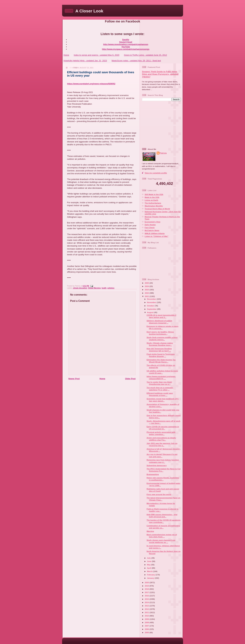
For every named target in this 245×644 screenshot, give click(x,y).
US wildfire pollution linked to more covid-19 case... (162, 372)
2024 (147, 286)
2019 (147, 586)
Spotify (126, 40)
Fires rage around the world (159, 494)
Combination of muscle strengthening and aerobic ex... (163, 527)
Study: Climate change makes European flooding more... (160, 344)
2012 (147, 609)
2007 (147, 626)
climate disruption (80, 288)
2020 (147, 582)
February (151, 575)
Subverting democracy (157, 465)
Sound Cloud (126, 42)
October (151, 306)
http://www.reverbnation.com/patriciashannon (126, 44)
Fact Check (150, 227)
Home (66, 55)
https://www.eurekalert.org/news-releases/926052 (91, 84)
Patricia (163, 153)
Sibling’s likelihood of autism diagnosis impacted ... (159, 322)
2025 (147, 283)
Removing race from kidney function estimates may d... (163, 461)
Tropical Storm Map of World (157, 209)
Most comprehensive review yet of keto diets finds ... (162, 536)
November (152, 302)
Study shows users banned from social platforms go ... (161, 541)
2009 (147, 619)
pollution (111, 288)
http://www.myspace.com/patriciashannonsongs (126, 49)
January (151, 578)
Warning (150, 531)
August (151, 312)
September (152, 309)
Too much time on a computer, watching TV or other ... (160, 389)
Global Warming (94, 288)
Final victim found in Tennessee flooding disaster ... (161, 355)
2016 (147, 596)
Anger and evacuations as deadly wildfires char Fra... (161, 439)
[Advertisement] (162, 124)
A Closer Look (89, 11)
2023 (147, 290)
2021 (147, 296)
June (150, 561)
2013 (147, 606)
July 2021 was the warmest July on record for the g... (162, 444)
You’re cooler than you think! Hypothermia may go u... (159, 383)
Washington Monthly (154, 206)
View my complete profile (156, 173)
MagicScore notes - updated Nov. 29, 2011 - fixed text (136, 61)
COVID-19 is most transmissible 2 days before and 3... (161, 316)
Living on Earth (151, 200)
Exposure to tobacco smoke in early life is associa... (163, 327)
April (149, 568)
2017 (147, 592)
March (150, 571)
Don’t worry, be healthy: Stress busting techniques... (160, 333)
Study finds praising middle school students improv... (162, 338)
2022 (147, 293)
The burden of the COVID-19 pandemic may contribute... (164, 521)
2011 (147, 612)
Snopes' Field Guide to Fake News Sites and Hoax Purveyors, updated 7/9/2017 (160, 74)
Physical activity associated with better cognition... (161, 433)
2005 (147, 632)
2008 (147, 622)
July (149, 558)
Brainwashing (153, 474)
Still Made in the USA (154, 194)
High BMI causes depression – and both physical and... (162, 516)
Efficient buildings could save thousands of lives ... (160, 394)
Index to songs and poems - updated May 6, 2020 (96, 55)
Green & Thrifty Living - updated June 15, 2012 (146, 55)
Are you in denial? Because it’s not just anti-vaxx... (162, 455)
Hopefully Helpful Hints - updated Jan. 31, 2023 (85, 61)
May (149, 565)
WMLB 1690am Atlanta (155, 233)
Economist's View (153, 222)
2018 (147, 589)
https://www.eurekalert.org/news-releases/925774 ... (161, 377)
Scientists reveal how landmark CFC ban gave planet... (163, 400)
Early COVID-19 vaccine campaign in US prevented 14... (163, 428)
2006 (147, 629)
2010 (147, 616)
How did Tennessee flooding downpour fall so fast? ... (159, 350)
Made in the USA (152, 197)
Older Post (130, 379)
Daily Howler (150, 225)
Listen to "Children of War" (157, 236)
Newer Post (74, 379)
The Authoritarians (153, 203)
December (152, 299)
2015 (147, 599)
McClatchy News (152, 230)
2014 (147, 602)
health (104, 288)
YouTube (126, 47)
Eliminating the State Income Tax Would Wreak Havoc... (161, 361)
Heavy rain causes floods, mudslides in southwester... (163, 479)
